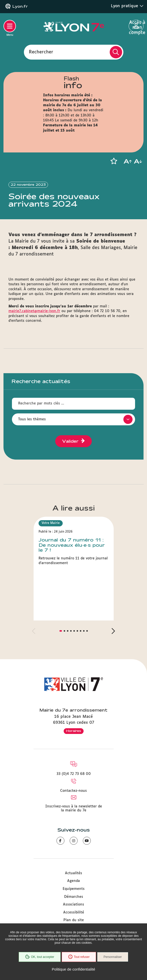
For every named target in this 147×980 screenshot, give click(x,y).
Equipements (74, 889)
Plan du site (74, 920)
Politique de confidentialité (73, 969)
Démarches (74, 897)
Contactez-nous (73, 791)
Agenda (73, 881)
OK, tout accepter (40, 957)
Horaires (74, 731)
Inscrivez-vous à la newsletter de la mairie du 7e (74, 808)
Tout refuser (79, 957)
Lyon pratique (127, 6)
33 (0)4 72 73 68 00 (74, 774)
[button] (114, 161)
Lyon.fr (20, 6)
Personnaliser (113, 957)
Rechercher (41, 52)
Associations (73, 905)
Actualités (73, 873)
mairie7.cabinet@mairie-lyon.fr (34, 311)
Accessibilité (74, 912)
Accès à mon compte (136, 26)
